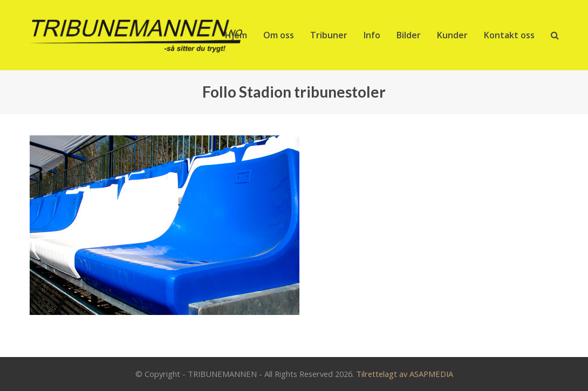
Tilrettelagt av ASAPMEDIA (405, 374)
